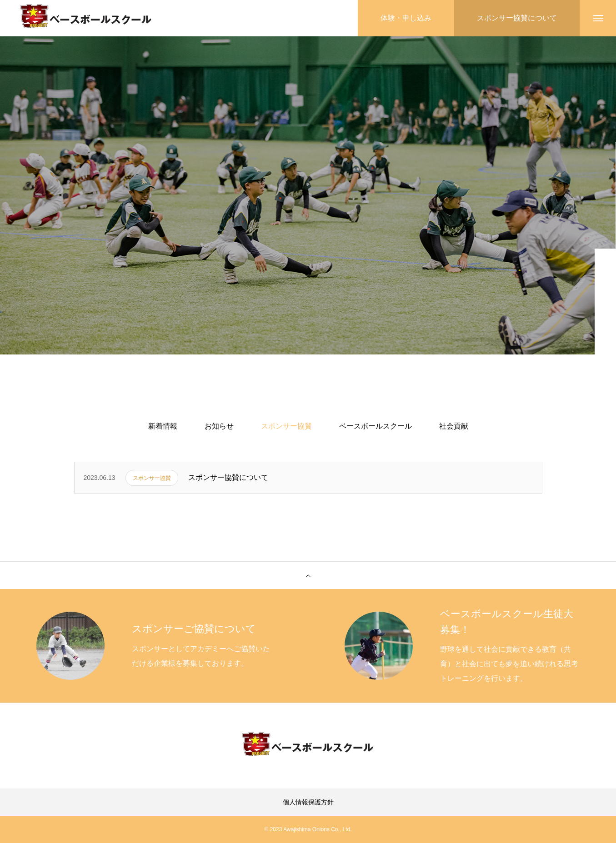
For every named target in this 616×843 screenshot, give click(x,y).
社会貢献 (454, 426)
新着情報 (163, 426)
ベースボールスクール (376, 426)
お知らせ (219, 426)
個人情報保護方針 (308, 802)
